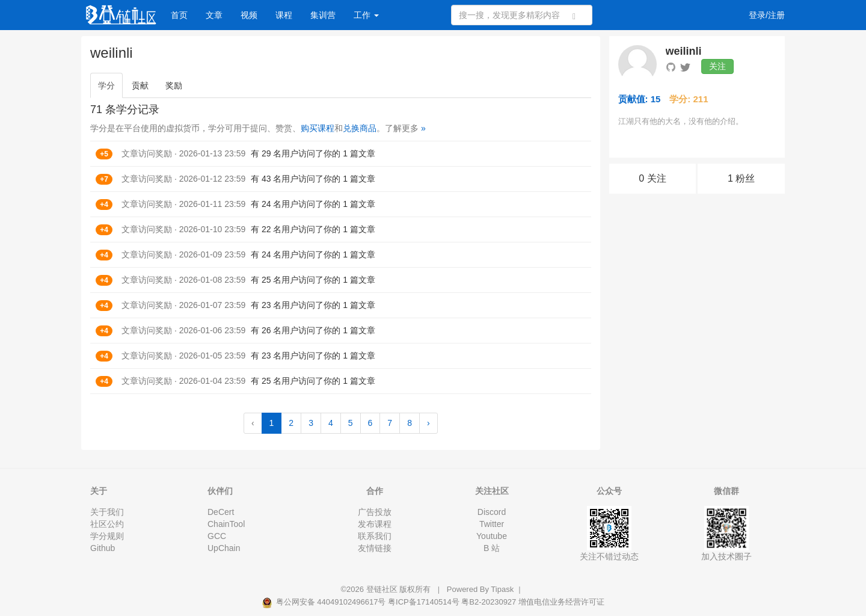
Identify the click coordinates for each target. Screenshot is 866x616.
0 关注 (652, 178)
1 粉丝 (741, 178)
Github (103, 548)
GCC (217, 536)
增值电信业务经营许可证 (561, 602)
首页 (179, 15)
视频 (249, 15)
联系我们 (375, 536)
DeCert (221, 512)
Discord (492, 512)
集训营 (323, 15)
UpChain (224, 548)
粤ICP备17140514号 (424, 602)
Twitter (492, 524)
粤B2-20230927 (489, 602)
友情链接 (375, 548)
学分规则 (107, 536)
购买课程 (318, 128)
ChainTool (226, 524)
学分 (106, 85)
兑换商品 (360, 128)
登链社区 (383, 589)
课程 (284, 15)
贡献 (140, 85)
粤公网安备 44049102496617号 (325, 602)
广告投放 (375, 512)
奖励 (174, 85)
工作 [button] (366, 15)
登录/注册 (767, 15)
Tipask (502, 589)
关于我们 (107, 512)
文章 (214, 15)
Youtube (492, 536)
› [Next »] (428, 423)
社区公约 (107, 524)
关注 (717, 66)
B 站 (492, 548)
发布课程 (375, 524)
